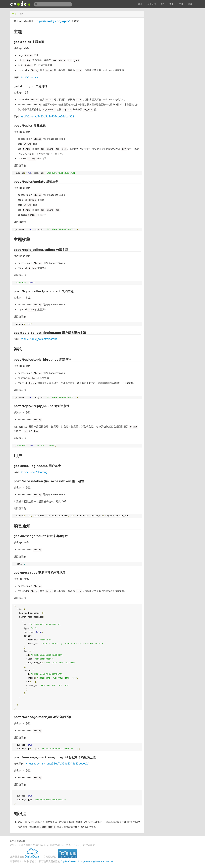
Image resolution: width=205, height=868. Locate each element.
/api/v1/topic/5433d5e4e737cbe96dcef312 (48, 117)
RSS (12, 841)
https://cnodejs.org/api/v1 (53, 21)
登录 (190, 4)
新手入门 (152, 4)
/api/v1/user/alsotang (34, 472)
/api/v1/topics (29, 77)
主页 (14, 14)
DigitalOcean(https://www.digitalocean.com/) (87, 861)
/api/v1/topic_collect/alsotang (39, 339)
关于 (171, 4)
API (163, 4)
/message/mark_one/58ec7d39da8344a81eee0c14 (58, 764)
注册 (181, 4)
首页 (140, 4)
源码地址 (21, 841)
